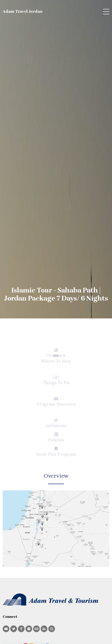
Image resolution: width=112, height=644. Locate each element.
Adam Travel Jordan (23, 12)
